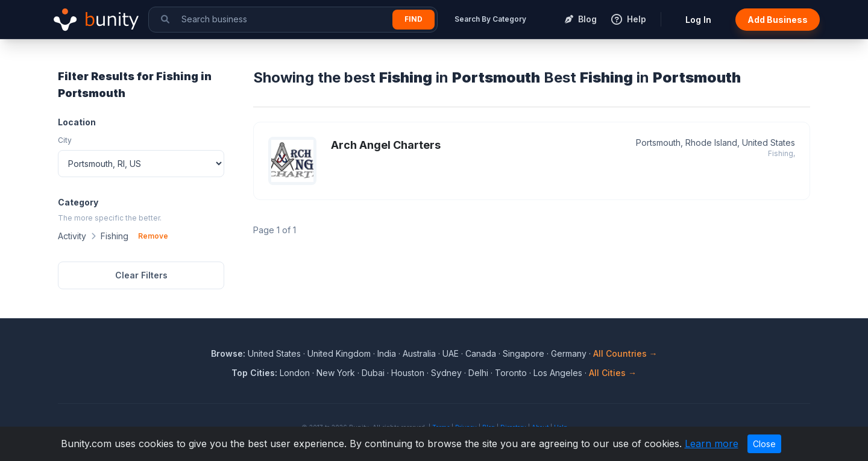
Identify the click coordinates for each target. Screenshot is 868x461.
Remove (153, 236)
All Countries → (625, 353)
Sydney (446, 373)
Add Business (778, 20)
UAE (451, 353)
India (387, 353)
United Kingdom (339, 353)
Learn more (712, 444)
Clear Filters (141, 275)
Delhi (478, 373)
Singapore (524, 353)
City (65, 140)
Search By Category (490, 19)
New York (336, 373)
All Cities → (613, 373)
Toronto (511, 373)
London (295, 373)
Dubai (373, 373)
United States (274, 353)
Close (764, 444)
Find (414, 19)
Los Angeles (558, 373)
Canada (481, 353)
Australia (419, 353)
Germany (569, 353)
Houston (408, 373)
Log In (698, 20)
